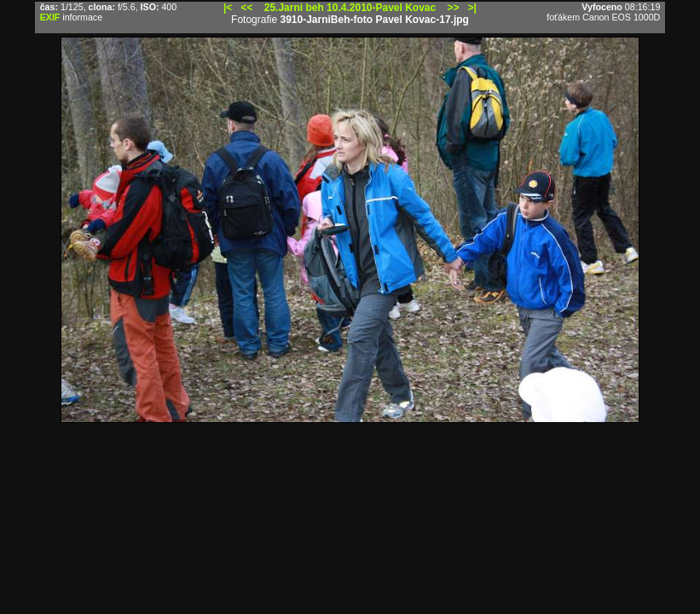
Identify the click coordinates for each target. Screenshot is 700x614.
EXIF (50, 17)
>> (454, 8)
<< (246, 8)
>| (472, 8)
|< (228, 8)
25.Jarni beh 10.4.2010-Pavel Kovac (350, 8)
